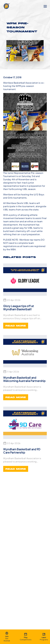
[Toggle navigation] (45, 6)
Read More (16, 326)
